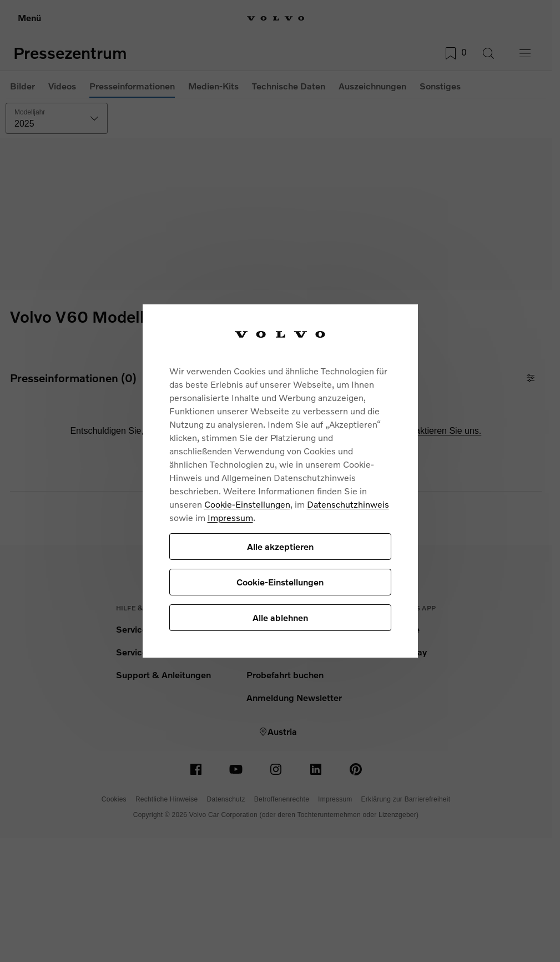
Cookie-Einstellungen (247, 504)
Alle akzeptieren (280, 546)
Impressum (230, 517)
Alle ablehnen (280, 617)
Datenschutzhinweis (348, 504)
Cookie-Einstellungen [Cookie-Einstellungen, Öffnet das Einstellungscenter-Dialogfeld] (280, 582)
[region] (280, 481)
